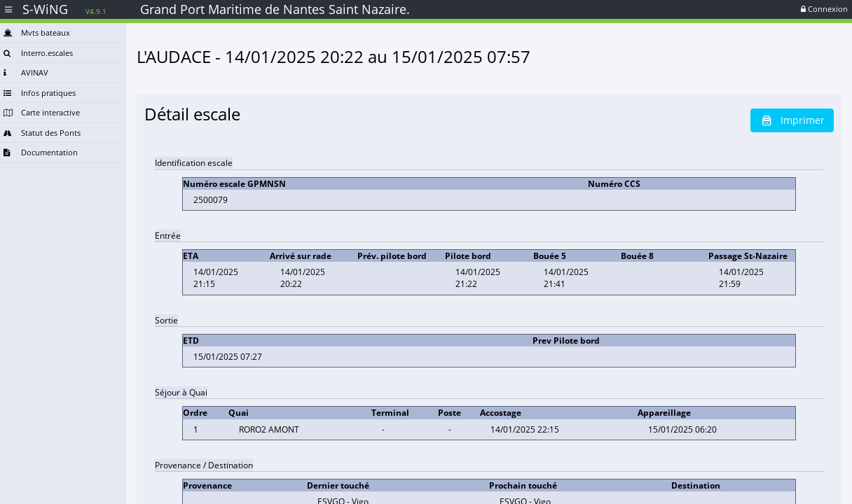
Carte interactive (42, 112)
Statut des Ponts (42, 133)
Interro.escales (38, 53)
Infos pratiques (40, 93)
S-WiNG (64, 9)
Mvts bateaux (37, 33)
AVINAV (26, 72)
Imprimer (792, 120)
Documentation (41, 152)
